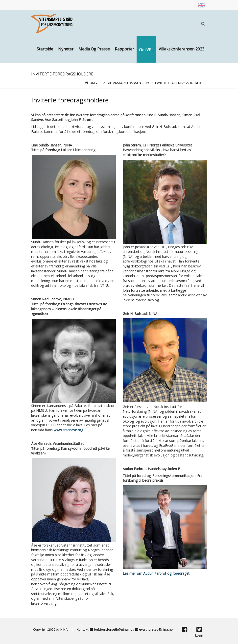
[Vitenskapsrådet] (52, 23)
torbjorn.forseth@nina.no (113, 629)
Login (199, 635)
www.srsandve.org (68, 430)
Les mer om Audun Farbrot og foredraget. (156, 573)
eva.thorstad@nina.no (156, 629)
